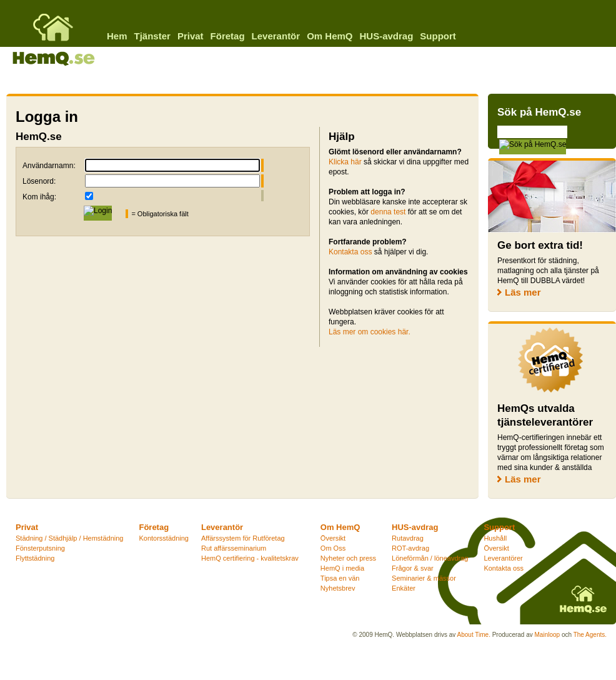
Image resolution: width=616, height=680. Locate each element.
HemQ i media (342, 568)
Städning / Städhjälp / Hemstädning (69, 538)
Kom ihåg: (39, 197)
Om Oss (333, 548)
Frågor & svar (413, 568)
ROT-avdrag (410, 548)
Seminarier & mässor (424, 578)
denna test (388, 212)
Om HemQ (330, 36)
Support (438, 36)
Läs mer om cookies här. (370, 332)
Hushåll (495, 538)
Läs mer (523, 292)
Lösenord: (39, 181)
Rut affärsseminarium (234, 548)
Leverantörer (503, 558)
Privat (191, 36)
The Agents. (590, 635)
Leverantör (276, 36)
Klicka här (345, 162)
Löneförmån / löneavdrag (430, 558)
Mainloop (548, 635)
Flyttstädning (35, 558)
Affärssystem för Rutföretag (243, 538)
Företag (228, 36)
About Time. (474, 635)
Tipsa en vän (340, 578)
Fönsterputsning (40, 548)
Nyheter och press (348, 558)
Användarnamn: (49, 166)
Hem (117, 36)
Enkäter (404, 588)
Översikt (333, 538)
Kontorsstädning (164, 538)
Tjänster (152, 36)
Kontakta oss (350, 252)
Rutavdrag (408, 538)
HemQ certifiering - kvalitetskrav (250, 558)
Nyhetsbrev (338, 588)
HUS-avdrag (386, 36)
